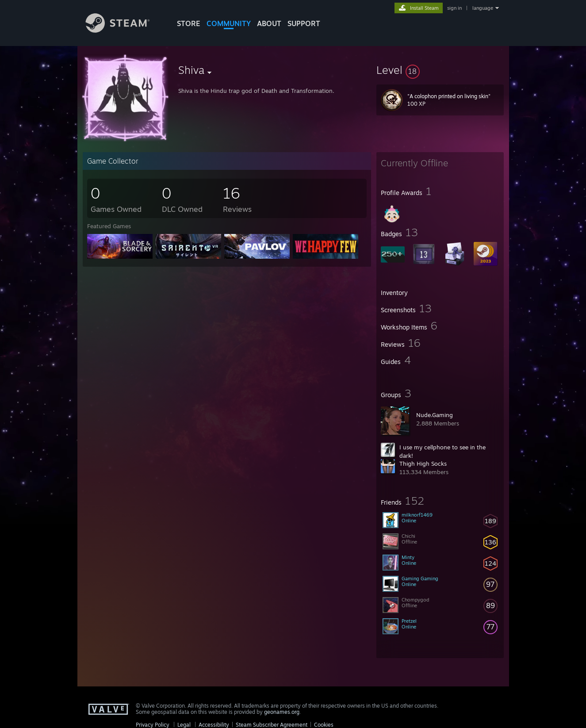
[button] (440, 70)
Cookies (324, 725)
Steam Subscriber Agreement (272, 725)
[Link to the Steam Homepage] (124, 30)
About (269, 23)
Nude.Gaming (435, 415)
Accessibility (214, 725)
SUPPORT (304, 23)
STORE (189, 23)
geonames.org (282, 712)
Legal (184, 725)
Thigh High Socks (423, 464)
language (483, 8)
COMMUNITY (229, 23)
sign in (454, 8)
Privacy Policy (153, 725)
